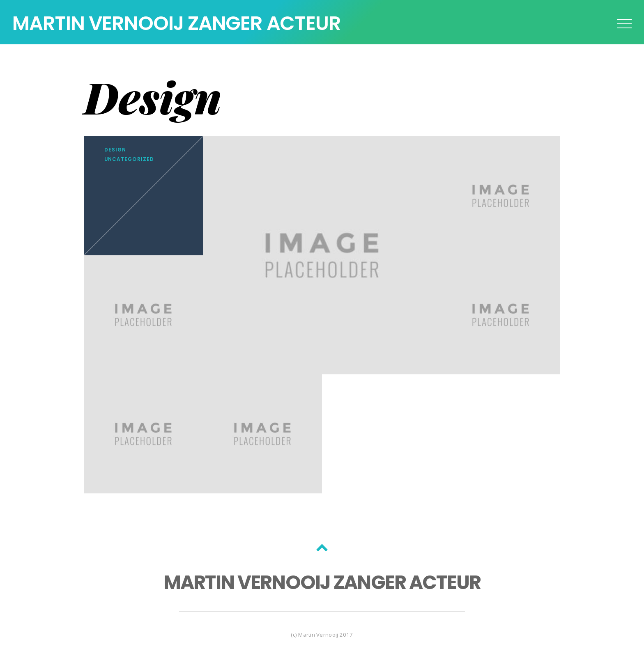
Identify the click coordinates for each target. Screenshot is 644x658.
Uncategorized (129, 159)
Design (115, 150)
